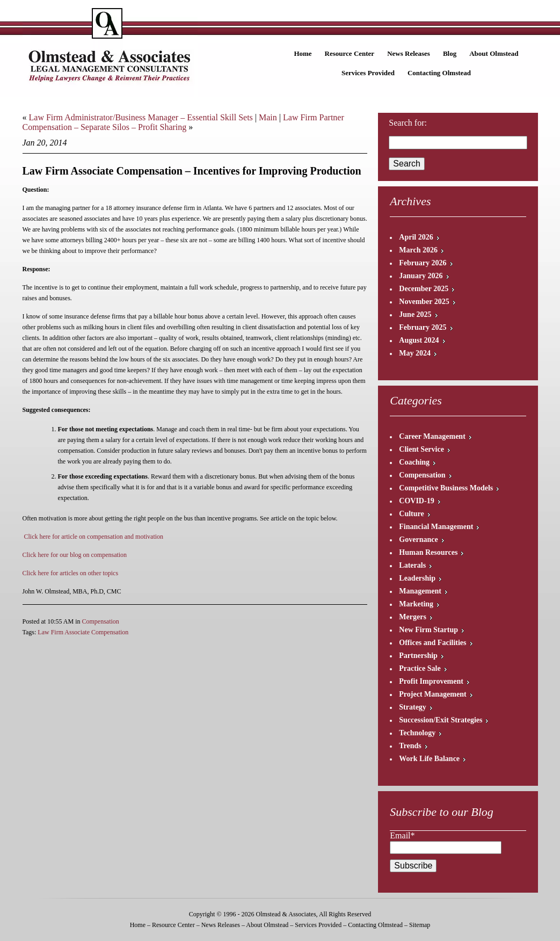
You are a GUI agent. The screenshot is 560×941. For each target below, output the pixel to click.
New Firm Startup (428, 630)
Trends (410, 746)
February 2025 (423, 327)
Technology (417, 733)
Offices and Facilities (432, 643)
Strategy (413, 707)
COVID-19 (416, 501)
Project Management (432, 694)
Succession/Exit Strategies (441, 720)
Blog (450, 53)
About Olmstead (494, 53)
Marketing (416, 604)
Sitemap (420, 925)
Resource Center (350, 53)
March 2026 (418, 250)
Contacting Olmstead (439, 73)
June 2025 (415, 314)
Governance (418, 540)
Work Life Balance (429, 759)
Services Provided (368, 73)
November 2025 (424, 302)
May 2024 (415, 353)
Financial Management (436, 527)
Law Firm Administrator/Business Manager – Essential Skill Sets (141, 117)
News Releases (409, 53)
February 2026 (423, 263)
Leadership (417, 578)
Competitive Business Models (446, 488)
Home (303, 53)
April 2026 (416, 237)
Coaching (414, 462)
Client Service (421, 449)
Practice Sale (420, 668)
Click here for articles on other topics (71, 573)
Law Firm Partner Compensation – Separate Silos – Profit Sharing (183, 122)
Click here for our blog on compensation (75, 555)
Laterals (412, 565)
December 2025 (424, 289)
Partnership (418, 656)
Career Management (432, 436)
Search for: (408, 123)
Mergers (413, 617)
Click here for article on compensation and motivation (94, 537)
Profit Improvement (431, 681)
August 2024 (419, 340)
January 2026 (421, 276)
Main (268, 117)
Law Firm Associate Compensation (83, 632)
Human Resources (428, 552)
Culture (411, 514)
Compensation (101, 621)
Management (420, 591)
